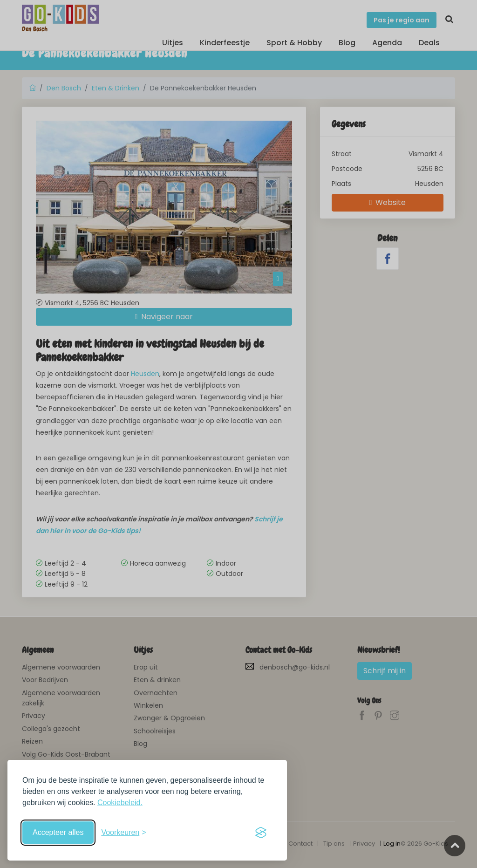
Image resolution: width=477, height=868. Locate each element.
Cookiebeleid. (120, 803)
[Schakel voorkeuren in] (123, 833)
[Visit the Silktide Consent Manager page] (261, 833)
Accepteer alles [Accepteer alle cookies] (58, 832)
